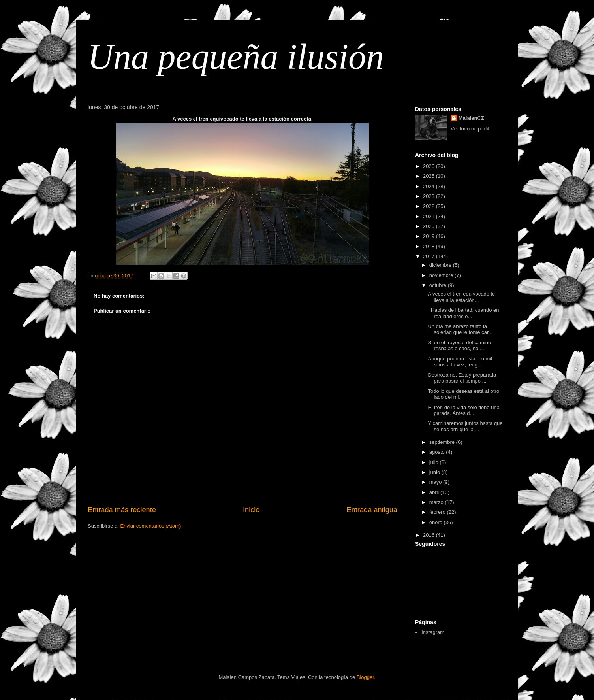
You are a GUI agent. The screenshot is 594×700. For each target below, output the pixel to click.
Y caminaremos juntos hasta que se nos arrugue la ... (465, 426)
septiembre (443, 442)
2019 (430, 236)
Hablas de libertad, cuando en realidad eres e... (463, 313)
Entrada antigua (372, 510)
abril (435, 492)
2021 (430, 216)
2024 (430, 186)
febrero (438, 512)
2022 (430, 206)
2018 (430, 246)
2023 (430, 196)
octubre (439, 285)
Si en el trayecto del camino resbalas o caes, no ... (459, 346)
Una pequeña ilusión (236, 57)
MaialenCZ (471, 118)
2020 (430, 226)
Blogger (365, 677)
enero (437, 522)
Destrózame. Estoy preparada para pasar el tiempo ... (462, 378)
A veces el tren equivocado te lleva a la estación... (461, 297)
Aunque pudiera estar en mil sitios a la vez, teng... (460, 362)
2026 (430, 166)
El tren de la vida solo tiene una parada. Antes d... (463, 410)
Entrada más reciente (122, 510)
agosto (438, 452)
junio (435, 472)
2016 (430, 535)
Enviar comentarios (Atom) (150, 526)
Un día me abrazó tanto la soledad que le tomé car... (460, 329)
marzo (437, 502)
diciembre (441, 265)
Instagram (433, 632)
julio (435, 462)
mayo (436, 482)
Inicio (251, 510)
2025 (430, 176)
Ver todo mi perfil (470, 129)
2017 (430, 256)
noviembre (442, 275)
